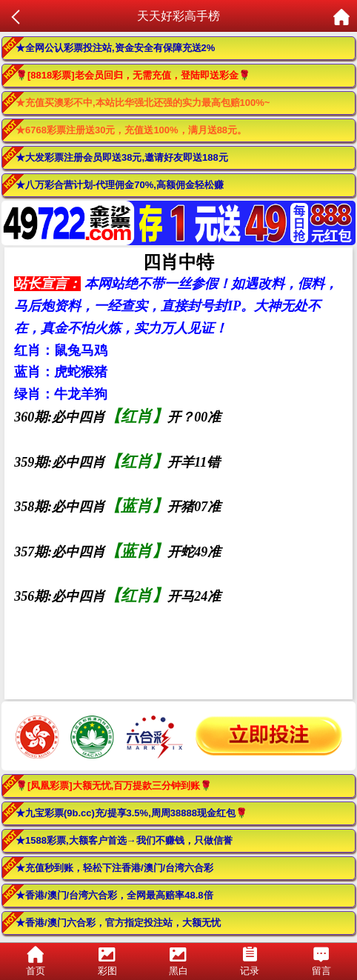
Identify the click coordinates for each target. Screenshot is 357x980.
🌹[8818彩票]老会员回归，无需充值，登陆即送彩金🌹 (133, 75)
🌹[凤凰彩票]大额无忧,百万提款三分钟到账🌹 (114, 786)
